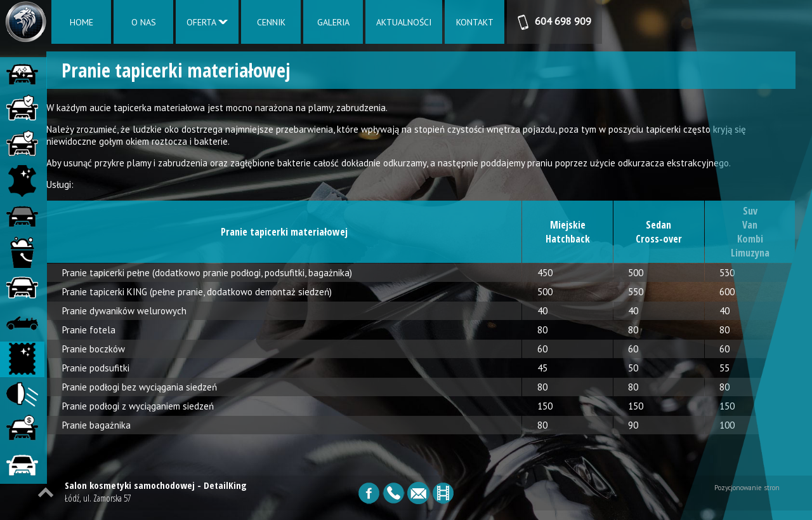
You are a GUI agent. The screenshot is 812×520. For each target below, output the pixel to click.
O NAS (144, 22)
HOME (82, 22)
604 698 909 (554, 22)
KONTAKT (475, 22)
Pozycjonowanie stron (747, 497)
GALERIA (333, 22)
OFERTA (207, 22)
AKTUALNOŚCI (404, 22)
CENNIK (271, 22)
